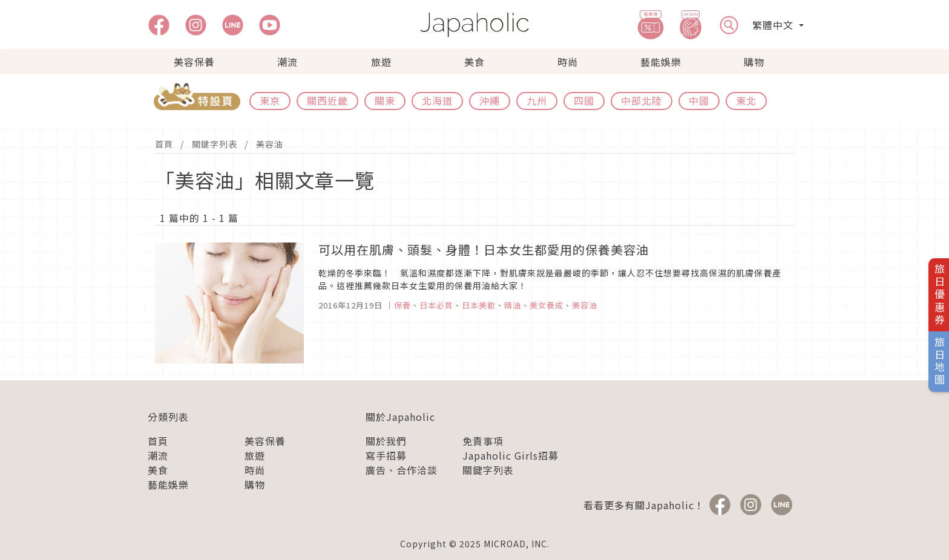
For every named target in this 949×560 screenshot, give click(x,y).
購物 (754, 62)
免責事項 (483, 441)
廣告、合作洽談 (402, 470)
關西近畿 (327, 100)
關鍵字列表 (215, 144)
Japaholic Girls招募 (511, 455)
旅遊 (381, 62)
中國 (699, 100)
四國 (584, 100)
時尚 (568, 62)
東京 (270, 100)
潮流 (287, 62)
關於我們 (386, 441)
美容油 (270, 144)
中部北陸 (642, 100)
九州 (537, 100)
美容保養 (194, 62)
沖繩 (490, 100)
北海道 (437, 100)
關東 (385, 100)
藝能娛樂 (661, 62)
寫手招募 (386, 455)
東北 (746, 100)
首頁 (164, 144)
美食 (475, 62)
